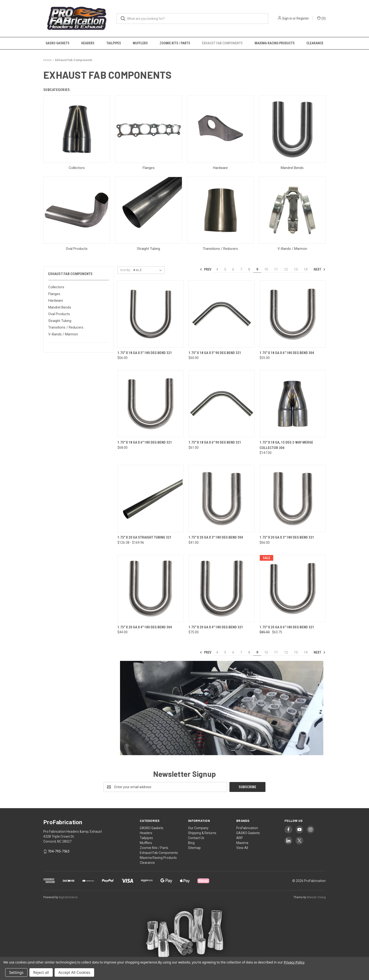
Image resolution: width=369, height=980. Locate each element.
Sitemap (194, 848)
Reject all (41, 972)
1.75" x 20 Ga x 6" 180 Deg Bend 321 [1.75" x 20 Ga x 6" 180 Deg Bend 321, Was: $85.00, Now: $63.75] (287, 627)
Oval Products (59, 314)
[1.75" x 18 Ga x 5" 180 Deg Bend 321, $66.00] (150, 314)
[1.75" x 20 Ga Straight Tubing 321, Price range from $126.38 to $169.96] (150, 499)
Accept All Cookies (74, 972)
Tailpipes (114, 43)
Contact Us (196, 838)
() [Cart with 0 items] (321, 18)
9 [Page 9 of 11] (257, 269)
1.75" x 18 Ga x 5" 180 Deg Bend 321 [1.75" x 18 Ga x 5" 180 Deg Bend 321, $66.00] (145, 353)
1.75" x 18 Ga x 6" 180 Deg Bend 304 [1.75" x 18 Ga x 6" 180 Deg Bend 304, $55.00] (287, 353)
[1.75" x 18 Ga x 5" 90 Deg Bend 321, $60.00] (222, 314)
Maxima (242, 843)
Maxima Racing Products (275, 43)
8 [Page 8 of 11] (249, 269)
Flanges (54, 294)
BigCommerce (68, 897)
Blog (191, 843)
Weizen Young (316, 897)
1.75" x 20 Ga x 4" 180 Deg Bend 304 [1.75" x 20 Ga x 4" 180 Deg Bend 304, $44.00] (145, 627)
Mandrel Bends (60, 307)
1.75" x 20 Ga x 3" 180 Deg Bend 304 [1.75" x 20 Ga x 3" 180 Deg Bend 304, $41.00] (216, 537)
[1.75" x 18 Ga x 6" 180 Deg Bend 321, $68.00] (150, 404)
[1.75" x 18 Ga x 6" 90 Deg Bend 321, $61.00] (222, 404)
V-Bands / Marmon (63, 334)
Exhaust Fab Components (222, 43)
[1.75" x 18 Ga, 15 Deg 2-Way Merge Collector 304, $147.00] (293, 404)
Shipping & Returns (202, 833)
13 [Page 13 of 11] (296, 269)
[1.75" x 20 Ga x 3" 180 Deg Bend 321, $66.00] (293, 499)
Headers (88, 43)
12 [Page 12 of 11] (286, 269)
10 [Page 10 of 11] (266, 269)
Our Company (198, 828)
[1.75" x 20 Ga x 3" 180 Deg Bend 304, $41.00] (222, 499)
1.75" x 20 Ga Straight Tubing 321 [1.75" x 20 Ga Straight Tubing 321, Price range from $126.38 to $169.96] (144, 537)
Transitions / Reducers (66, 327)
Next (320, 269)
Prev (206, 269)
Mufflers (140, 43)
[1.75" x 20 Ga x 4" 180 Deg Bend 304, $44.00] (150, 588)
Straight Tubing (60, 321)
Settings (16, 972)
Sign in (287, 18)
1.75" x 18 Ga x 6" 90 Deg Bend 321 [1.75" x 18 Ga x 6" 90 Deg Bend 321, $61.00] (215, 442)
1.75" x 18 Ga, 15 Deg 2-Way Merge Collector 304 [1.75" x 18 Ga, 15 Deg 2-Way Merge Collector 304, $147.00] (286, 445)
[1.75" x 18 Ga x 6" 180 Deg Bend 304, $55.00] (293, 314)
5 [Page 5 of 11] (225, 269)
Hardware (56, 301)
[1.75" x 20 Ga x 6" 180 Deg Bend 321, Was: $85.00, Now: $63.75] (293, 588)
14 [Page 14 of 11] (306, 269)
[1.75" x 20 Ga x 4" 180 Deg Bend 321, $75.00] (222, 588)
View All (242, 848)
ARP (240, 838)
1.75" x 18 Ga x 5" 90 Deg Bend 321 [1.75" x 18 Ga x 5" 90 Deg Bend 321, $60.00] (215, 353)
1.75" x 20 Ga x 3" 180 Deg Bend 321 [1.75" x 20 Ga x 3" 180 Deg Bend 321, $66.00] (287, 537)
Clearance (315, 43)
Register (303, 18)
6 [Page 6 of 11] (233, 269)
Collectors (56, 287)
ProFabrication (247, 828)
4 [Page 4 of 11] (217, 269)
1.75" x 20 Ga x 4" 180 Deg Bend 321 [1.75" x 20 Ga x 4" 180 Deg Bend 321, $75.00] (216, 627)
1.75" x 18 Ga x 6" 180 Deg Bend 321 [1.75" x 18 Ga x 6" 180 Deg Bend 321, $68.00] (145, 442)
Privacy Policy (294, 962)
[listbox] (148, 270)
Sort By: (125, 270)
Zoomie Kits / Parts (175, 43)
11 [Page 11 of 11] (276, 269)
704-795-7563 (59, 851)
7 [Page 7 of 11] (241, 269)
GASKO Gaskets (58, 43)
